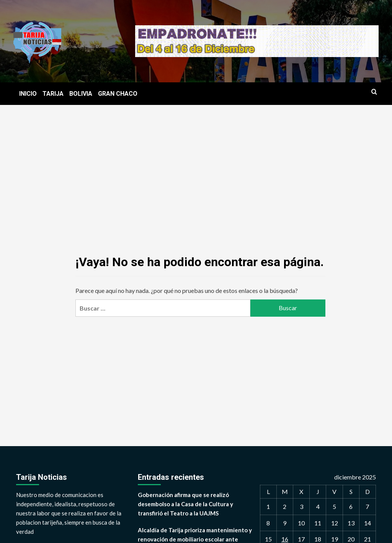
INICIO (28, 94)
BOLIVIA (81, 94)
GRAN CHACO (118, 94)
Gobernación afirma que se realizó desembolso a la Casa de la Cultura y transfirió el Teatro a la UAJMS (185, 504)
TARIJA (53, 94)
